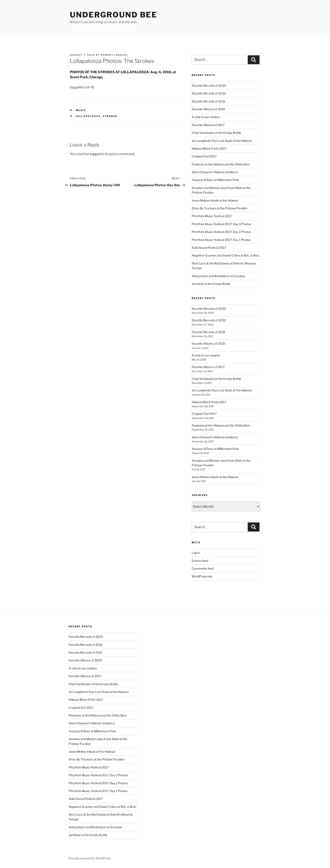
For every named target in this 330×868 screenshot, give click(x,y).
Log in (196, 553)
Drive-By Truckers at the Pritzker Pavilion (220, 208)
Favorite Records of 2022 (209, 93)
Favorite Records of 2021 (209, 101)
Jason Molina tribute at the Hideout (215, 200)
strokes (110, 116)
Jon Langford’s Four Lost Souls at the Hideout (222, 141)
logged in (97, 154)
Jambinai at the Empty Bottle (211, 284)
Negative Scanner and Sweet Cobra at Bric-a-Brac (226, 255)
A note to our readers (206, 117)
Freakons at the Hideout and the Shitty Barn (221, 164)
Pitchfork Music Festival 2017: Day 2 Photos (221, 232)
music (81, 110)
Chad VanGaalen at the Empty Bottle (216, 133)
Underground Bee (114, 15)
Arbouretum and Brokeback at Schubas (218, 276)
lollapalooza (88, 116)
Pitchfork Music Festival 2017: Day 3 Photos (221, 224)
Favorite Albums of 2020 (208, 109)
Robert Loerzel (114, 55)
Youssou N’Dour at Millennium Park (215, 180)
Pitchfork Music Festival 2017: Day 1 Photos (221, 240)
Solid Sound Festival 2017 (209, 248)
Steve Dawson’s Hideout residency (215, 172)
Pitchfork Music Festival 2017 (212, 216)
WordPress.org (202, 576)
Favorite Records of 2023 (209, 86)
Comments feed (203, 568)
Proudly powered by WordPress (90, 858)
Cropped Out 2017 (204, 156)
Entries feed (200, 561)
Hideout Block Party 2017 (209, 148)
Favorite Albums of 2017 (208, 125)
